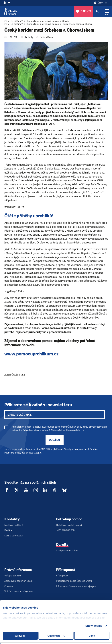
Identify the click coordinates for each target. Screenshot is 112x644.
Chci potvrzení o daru (67, 551)
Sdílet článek (46, 37)
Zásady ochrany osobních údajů (80, 449)
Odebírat (55, 440)
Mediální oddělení (13, 525)
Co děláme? (17, 21)
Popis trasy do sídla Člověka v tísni (74, 581)
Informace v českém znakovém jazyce (76, 586)
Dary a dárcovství (13, 536)
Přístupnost (62, 576)
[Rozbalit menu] (107, 11)
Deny (92, 636)
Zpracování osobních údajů (18, 581)
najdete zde (78, 430)
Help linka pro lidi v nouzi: (69, 525)
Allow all (20, 636)
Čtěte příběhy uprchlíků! (29, 216)
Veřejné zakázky (13, 576)
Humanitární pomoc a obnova (77, 24)
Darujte (62, 545)
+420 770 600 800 (65, 530)
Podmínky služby (13, 453)
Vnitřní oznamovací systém (18, 591)
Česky (100, 3)
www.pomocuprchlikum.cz (31, 354)
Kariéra (8, 530)
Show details (94, 626)
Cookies (9, 586)
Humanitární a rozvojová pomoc (43, 21)
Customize (56, 636)
